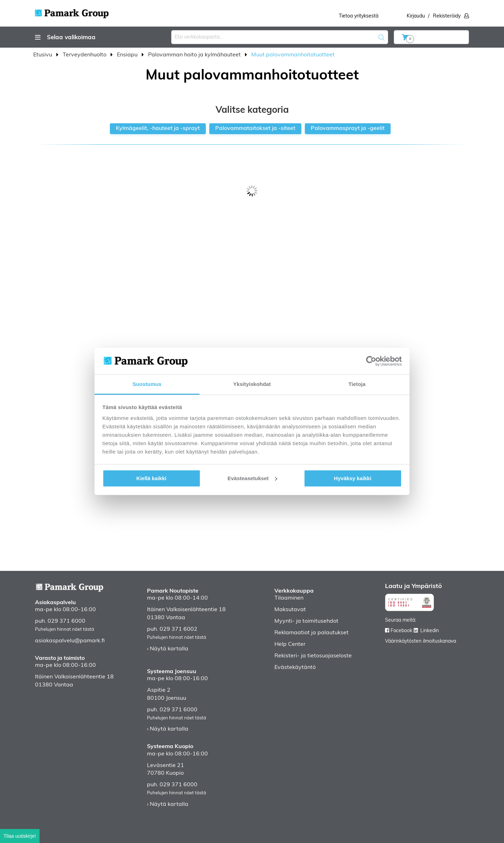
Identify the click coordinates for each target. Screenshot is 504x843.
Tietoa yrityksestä (359, 16)
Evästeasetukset (252, 478)
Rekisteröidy (447, 16)
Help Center (290, 644)
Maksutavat (290, 610)
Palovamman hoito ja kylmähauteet (195, 55)
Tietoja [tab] (357, 384)
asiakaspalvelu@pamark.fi (70, 641)
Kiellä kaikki (152, 478)
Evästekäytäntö (295, 668)
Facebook (401, 631)
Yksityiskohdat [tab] (252, 384)
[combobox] (280, 37)
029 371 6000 (66, 621)
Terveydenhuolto (85, 55)
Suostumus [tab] (147, 384)
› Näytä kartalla (168, 649)
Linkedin (430, 631)
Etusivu (43, 55)
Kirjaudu (416, 16)
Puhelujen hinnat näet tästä (65, 630)
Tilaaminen (289, 598)
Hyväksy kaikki (353, 478)
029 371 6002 (178, 629)
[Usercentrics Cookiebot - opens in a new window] (371, 361)
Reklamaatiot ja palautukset (311, 633)
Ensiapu (128, 55)
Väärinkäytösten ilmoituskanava (421, 641)
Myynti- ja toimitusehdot (306, 621)
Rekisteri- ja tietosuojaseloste (313, 656)
